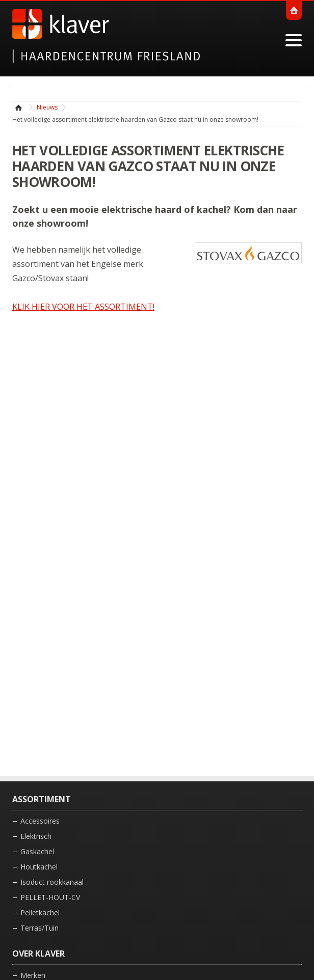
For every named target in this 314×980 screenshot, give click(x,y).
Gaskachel (37, 851)
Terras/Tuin (40, 928)
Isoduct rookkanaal (52, 882)
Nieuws (47, 107)
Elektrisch (36, 836)
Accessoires (40, 821)
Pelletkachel (40, 913)
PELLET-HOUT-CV (50, 897)
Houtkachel (39, 867)
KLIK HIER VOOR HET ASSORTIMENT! (83, 307)
